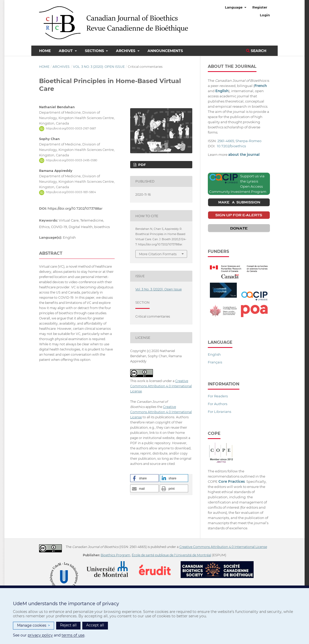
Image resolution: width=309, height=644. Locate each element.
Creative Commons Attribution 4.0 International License (161, 386)
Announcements (165, 51)
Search (256, 51)
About (66, 51)
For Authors (218, 404)
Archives (126, 51)
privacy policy (40, 635)
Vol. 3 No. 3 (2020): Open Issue (99, 67)
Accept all (95, 625)
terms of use (73, 635)
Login (265, 15)
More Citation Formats (158, 254)
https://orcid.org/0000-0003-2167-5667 (71, 129)
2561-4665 (226, 141)
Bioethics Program (115, 555)
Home (45, 51)
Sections (95, 51)
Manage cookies (34, 625)
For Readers (218, 396)
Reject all (68, 625)
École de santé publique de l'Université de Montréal (171, 555)
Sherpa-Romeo (248, 141)
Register (260, 7)
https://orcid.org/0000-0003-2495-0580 (72, 160)
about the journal (244, 155)
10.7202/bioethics (231, 146)
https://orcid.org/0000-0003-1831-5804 (71, 192)
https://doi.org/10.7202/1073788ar (75, 208)
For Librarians (219, 412)
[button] (144, 478)
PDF (141, 165)
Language (234, 7)
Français (215, 362)
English (214, 354)
